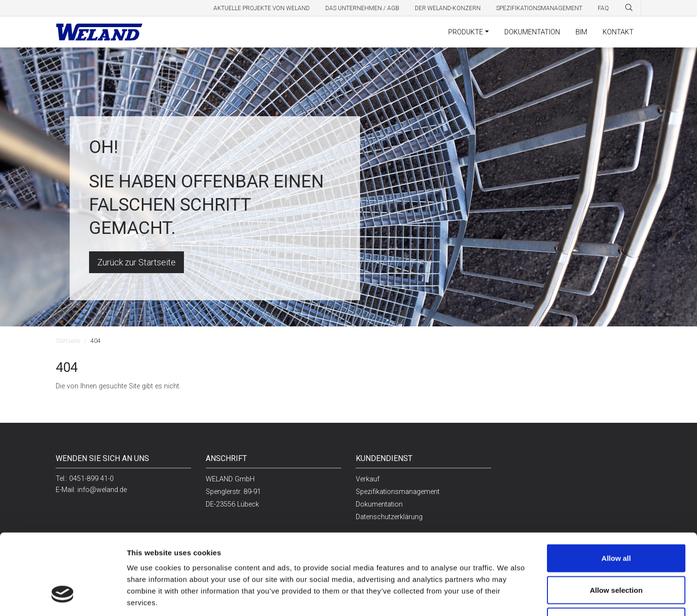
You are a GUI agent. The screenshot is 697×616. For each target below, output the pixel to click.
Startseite (68, 341)
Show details (498, 597)
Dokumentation (532, 32)
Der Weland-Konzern (448, 8)
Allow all (616, 489)
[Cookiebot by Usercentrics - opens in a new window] (63, 597)
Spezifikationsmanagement (539, 8)
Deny (616, 552)
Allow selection (616, 521)
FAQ (603, 8)
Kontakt (618, 32)
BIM (581, 32)
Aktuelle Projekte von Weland (262, 8)
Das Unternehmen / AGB (362, 8)
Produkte (466, 32)
